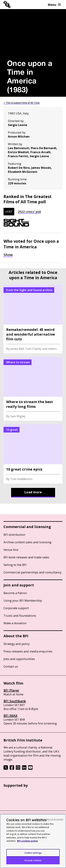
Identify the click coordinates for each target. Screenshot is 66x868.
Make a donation (15, 623)
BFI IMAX (10, 716)
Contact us (11, 666)
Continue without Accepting (50, 819)
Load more (33, 492)
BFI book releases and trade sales (26, 557)
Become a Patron (15, 593)
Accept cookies (33, 860)
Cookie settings (33, 853)
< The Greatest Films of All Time (22, 103)
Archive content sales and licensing (27, 542)
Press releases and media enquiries (28, 651)
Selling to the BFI (15, 565)
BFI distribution (14, 535)
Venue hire (11, 550)
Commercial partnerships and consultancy (32, 572)
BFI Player (11, 690)
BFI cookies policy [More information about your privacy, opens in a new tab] (27, 841)
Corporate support (16, 608)
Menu (54, 5)
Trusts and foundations (20, 616)
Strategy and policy (17, 644)
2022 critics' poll (29, 212)
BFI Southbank (15, 701)
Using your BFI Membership (23, 600)
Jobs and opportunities (19, 659)
